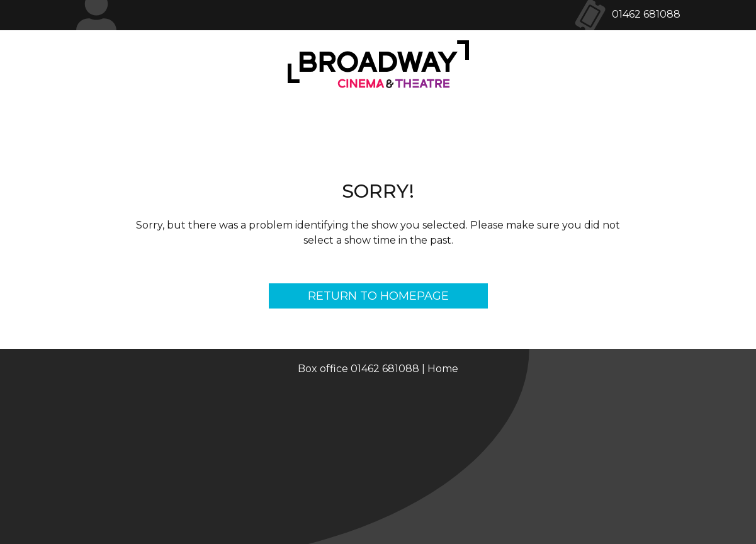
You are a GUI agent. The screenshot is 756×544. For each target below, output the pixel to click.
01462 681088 (646, 14)
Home (443, 369)
